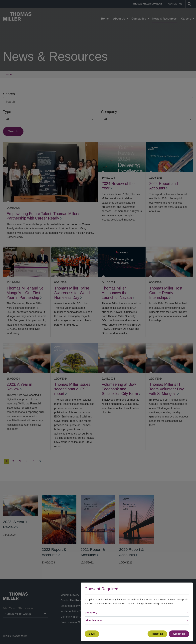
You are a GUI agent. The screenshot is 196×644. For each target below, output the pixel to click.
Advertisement (93, 620)
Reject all (157, 634)
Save (92, 634)
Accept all (179, 634)
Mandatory (91, 613)
